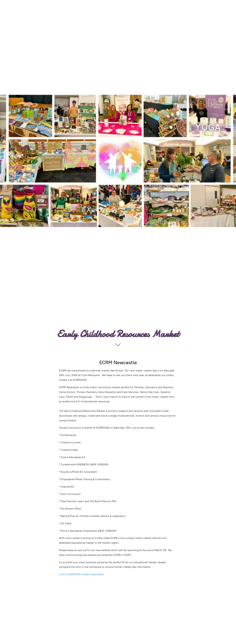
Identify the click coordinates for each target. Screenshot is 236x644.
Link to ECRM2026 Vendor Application (82, 574)
